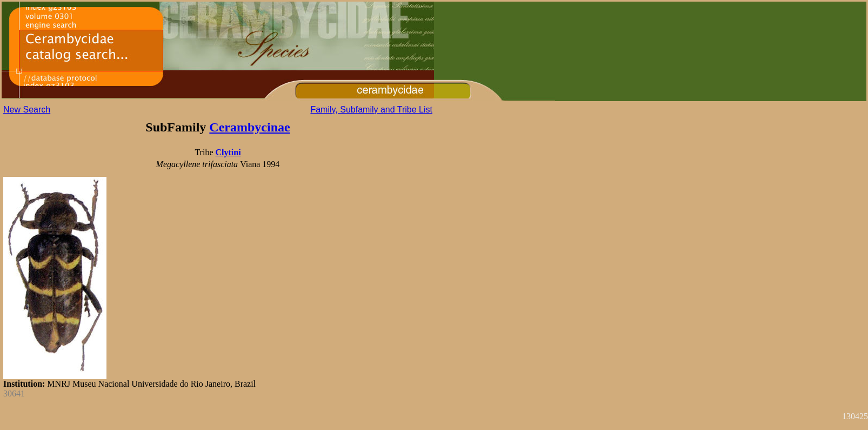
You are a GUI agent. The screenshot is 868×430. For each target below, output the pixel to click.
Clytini (228, 152)
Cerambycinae (249, 127)
